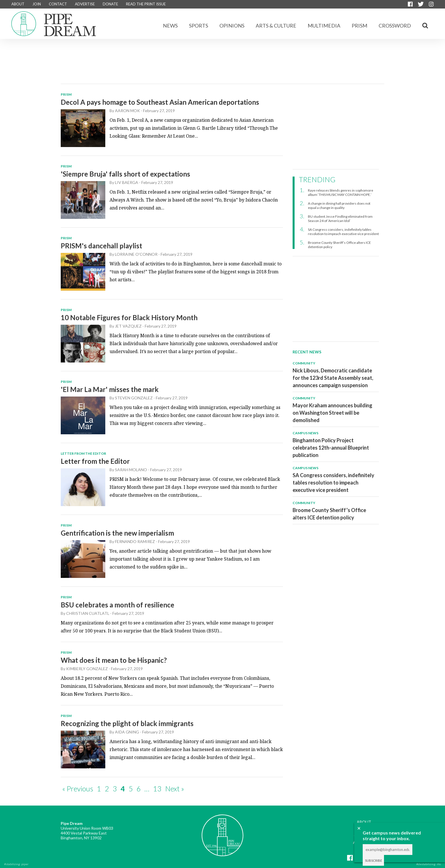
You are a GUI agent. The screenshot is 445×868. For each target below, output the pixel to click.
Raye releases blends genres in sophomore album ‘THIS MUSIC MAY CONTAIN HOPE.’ (341, 192)
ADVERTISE (85, 4)
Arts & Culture (276, 26)
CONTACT (58, 4)
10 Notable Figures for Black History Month (129, 317)
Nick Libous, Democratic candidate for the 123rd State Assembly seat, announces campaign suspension (333, 378)
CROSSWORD (395, 26)
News (170, 26)
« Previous (78, 789)
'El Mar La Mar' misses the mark (110, 389)
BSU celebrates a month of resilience (117, 605)
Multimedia (324, 26)
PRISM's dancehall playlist (101, 246)
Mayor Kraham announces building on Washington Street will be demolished (332, 413)
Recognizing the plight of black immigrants (127, 723)
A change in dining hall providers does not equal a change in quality (339, 206)
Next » (175, 789)
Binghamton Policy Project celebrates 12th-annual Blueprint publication (331, 448)
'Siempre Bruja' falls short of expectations (125, 174)
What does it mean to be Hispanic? (114, 660)
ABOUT (18, 4)
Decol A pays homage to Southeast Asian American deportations (160, 102)
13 (157, 789)
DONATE (110, 4)
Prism (359, 26)
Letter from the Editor (95, 461)
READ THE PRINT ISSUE (146, 4)
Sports (199, 26)
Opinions (232, 26)
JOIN (37, 4)
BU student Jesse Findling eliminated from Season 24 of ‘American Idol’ (340, 219)
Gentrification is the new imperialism (117, 533)
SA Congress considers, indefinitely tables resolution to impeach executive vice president (343, 232)
